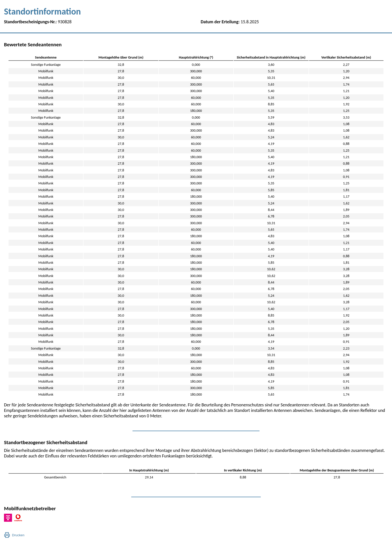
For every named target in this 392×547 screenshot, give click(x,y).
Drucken (18, 535)
